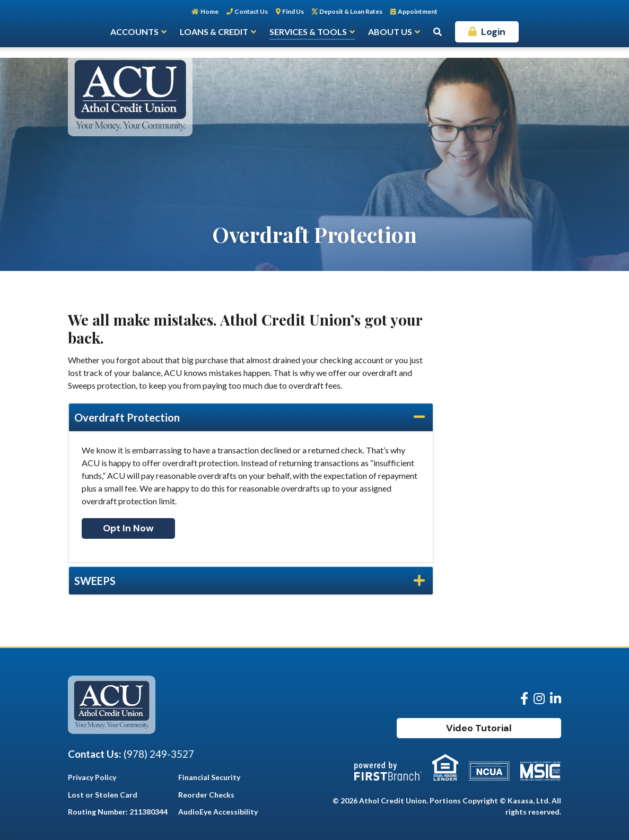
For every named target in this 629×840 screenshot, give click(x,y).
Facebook (524, 698)
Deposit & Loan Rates (351, 11)
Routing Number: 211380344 (118, 812)
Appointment (418, 11)
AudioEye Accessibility (218, 812)
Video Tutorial (479, 728)
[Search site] (438, 32)
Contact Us (251, 11)
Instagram (539, 698)
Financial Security (209, 777)
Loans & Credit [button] (214, 32)
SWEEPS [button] (95, 581)
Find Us (293, 11)
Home (209, 11)
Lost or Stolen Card (103, 795)
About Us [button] (390, 32)
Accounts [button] (134, 32)
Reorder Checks (206, 795)
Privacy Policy (92, 777)
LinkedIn (556, 698)
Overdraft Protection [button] (127, 417)
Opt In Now (128, 528)
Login (493, 32)
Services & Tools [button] (308, 32)
